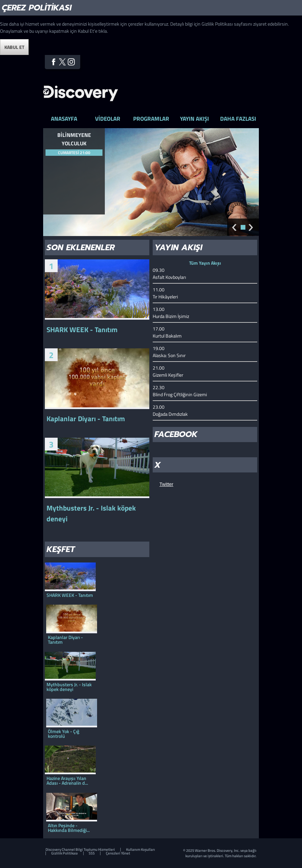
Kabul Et (14, 47)
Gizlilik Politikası (65, 853)
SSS (92, 853)
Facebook (53, 62)
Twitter (63, 62)
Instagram (71, 62)
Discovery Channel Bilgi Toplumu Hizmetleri (80, 850)
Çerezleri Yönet (118, 853)
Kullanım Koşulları (141, 850)
